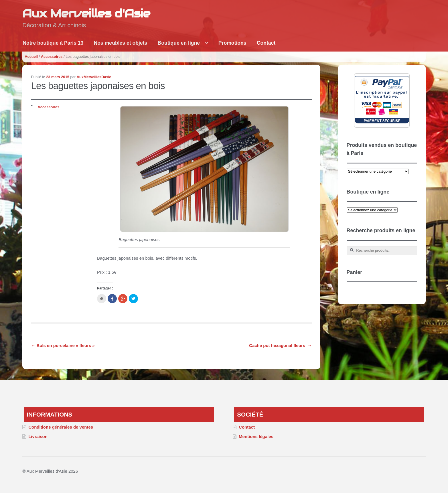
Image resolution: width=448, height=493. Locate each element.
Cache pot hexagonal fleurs (280, 345)
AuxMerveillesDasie (94, 77)
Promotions (232, 43)
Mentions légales (256, 436)
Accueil (31, 57)
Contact (266, 43)
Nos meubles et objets (121, 43)
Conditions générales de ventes (61, 427)
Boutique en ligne (179, 43)
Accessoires (52, 57)
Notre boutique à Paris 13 (53, 43)
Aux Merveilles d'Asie (86, 13)
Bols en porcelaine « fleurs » (63, 345)
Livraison (38, 436)
